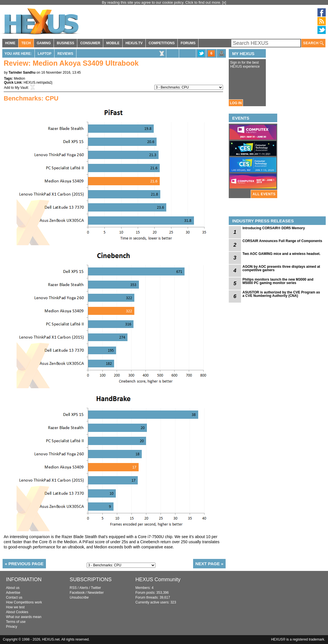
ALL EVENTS (264, 194)
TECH (26, 43)
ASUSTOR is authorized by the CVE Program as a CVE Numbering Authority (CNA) (281, 294)
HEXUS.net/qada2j (38, 82)
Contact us (14, 597)
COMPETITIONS (162, 43)
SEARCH (313, 43)
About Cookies (17, 612)
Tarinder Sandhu (22, 73)
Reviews (65, 54)
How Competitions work (24, 602)
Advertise (13, 593)
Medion (19, 79)
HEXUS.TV (134, 43)
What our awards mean (24, 617)
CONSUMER (90, 43)
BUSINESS (65, 43)
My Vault (21, 88)
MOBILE (113, 43)
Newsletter (96, 593)
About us (13, 588)
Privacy (12, 627)
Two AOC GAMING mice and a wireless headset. (281, 254)
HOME (10, 43)
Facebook (77, 593)
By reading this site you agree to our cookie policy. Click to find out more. (162, 2)
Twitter (96, 588)
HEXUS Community (158, 579)
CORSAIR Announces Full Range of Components (282, 241)
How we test (15, 607)
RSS (73, 588)
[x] (224, 2)
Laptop (44, 54)
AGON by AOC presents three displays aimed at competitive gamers (281, 268)
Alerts (84, 588)
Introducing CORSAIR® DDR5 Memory (274, 228)
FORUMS (188, 43)
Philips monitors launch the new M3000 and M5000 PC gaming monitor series (278, 281)
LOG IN (236, 103)
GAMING (44, 43)
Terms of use (16, 622)
